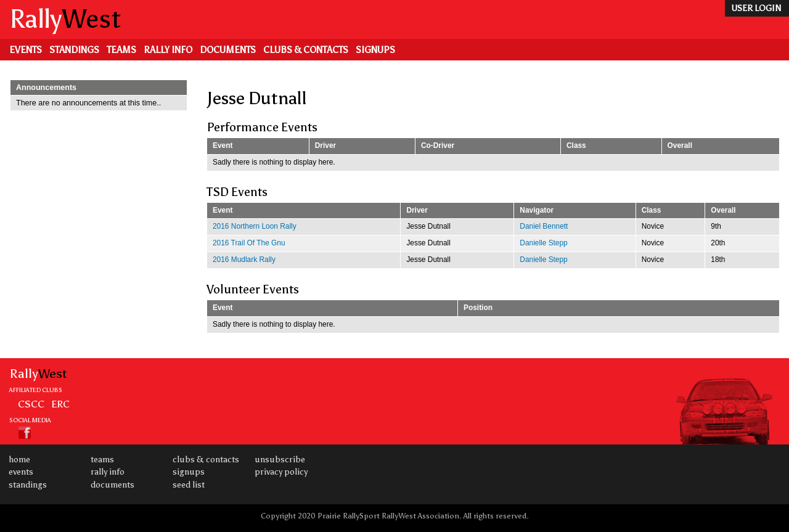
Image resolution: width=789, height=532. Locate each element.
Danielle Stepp (543, 243)
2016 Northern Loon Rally (255, 226)
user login (756, 8)
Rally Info (168, 50)
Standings (74, 50)
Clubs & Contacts (306, 50)
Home (19, 460)
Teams (121, 50)
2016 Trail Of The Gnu (249, 243)
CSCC (31, 404)
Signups (375, 50)
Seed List (189, 485)
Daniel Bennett (544, 226)
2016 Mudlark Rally (244, 260)
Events (26, 50)
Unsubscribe (280, 460)
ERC (60, 404)
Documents (228, 50)
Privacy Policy (281, 472)
